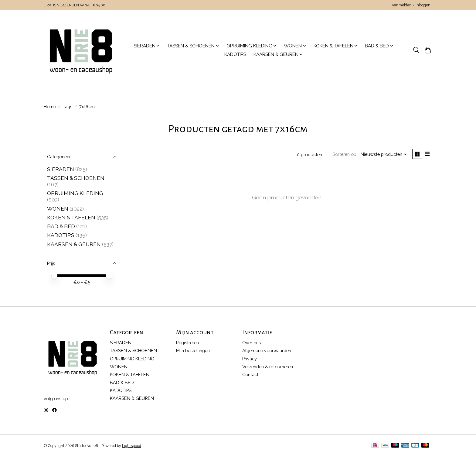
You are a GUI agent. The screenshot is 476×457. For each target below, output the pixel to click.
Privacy (250, 359)
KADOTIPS (235, 54)
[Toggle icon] (416, 50)
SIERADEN (61, 169)
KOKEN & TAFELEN (71, 217)
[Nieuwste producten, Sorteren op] (383, 155)
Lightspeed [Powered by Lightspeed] (132, 446)
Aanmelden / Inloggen (411, 5)
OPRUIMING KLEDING (75, 193)
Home (50, 107)
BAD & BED (61, 226)
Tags (68, 107)
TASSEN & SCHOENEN (76, 178)
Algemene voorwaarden (267, 350)
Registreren (187, 343)
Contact (250, 375)
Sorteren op (343, 155)
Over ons (252, 343)
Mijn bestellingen (193, 350)
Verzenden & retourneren (268, 367)
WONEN (58, 209)
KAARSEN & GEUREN (74, 244)
